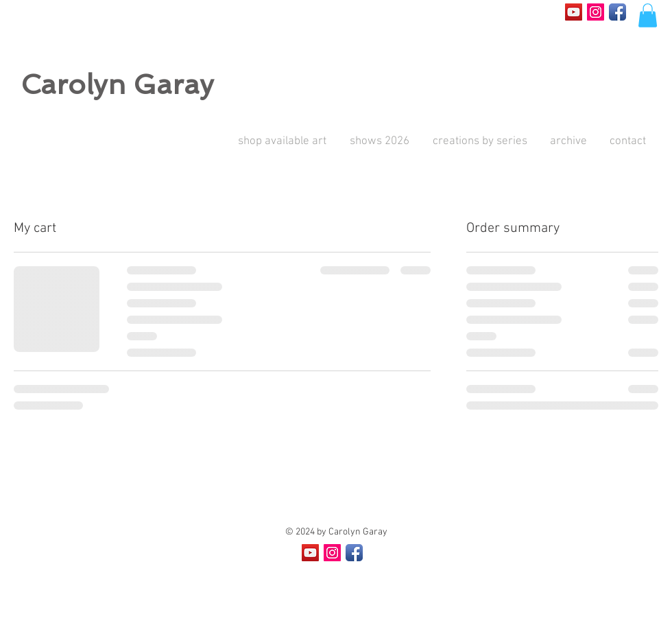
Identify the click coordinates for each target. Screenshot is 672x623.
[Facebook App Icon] (617, 12)
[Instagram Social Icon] (596, 12)
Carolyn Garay (117, 84)
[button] (648, 15)
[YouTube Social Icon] (574, 12)
